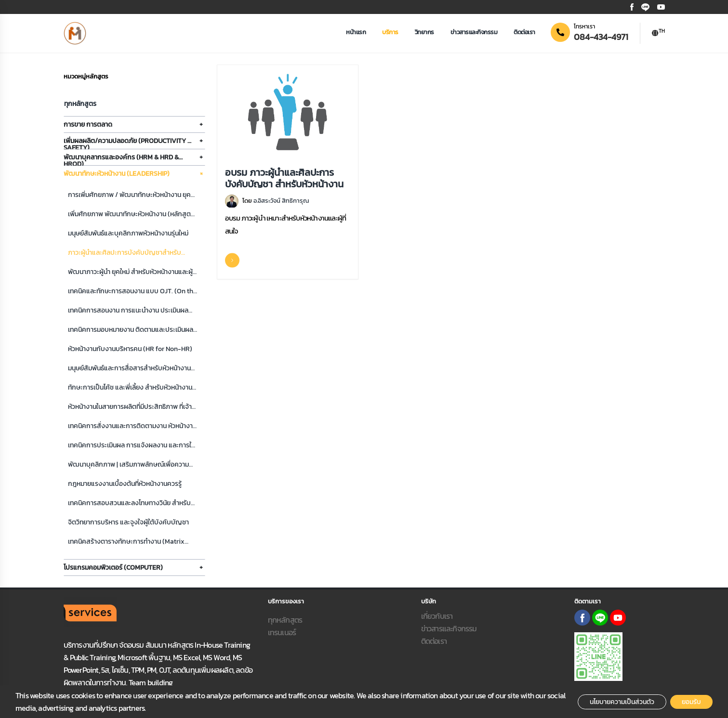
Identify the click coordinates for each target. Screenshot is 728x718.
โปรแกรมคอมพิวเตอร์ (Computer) (113, 568)
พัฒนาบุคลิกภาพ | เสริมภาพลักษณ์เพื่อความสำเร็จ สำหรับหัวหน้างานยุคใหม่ (128, 465)
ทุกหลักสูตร (80, 104)
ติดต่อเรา (524, 32)
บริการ (390, 32)
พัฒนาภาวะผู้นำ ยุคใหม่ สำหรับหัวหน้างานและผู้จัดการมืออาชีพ (130, 272)
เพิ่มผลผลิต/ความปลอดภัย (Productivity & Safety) (128, 143)
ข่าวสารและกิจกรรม (474, 32)
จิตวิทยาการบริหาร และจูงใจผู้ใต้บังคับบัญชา (128, 522)
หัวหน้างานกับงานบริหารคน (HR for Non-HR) (130, 349)
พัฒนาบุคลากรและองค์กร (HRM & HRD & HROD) (121, 159)
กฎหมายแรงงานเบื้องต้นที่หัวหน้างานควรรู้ (125, 484)
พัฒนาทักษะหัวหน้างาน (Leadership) (117, 174)
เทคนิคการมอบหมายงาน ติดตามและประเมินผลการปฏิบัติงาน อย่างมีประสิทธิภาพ (131, 330)
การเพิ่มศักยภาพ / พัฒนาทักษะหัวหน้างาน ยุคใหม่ (129, 195)
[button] (658, 33)
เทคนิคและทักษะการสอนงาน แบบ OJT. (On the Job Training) (132, 292)
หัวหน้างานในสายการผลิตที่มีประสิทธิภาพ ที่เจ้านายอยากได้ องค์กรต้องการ (130, 407)
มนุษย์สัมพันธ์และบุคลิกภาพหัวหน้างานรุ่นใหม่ (128, 233)
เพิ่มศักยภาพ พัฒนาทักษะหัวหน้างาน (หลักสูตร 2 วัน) (131, 215)
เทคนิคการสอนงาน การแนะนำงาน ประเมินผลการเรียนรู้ (128, 311)
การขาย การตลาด (88, 124)
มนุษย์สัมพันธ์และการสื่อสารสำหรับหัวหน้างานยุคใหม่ (129, 369)
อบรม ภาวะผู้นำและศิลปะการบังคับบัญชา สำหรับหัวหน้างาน (284, 177)
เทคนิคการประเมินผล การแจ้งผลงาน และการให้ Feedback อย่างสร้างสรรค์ (132, 446)
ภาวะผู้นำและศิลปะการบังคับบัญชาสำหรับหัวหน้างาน (125, 253)
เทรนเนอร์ (282, 632)
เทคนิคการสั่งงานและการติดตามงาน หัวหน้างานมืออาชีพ (132, 426)
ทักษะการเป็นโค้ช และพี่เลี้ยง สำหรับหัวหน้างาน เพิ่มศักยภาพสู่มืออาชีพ (130, 388)
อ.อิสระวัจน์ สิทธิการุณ (281, 201)
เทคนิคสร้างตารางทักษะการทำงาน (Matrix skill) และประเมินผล (126, 542)
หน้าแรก (356, 32)
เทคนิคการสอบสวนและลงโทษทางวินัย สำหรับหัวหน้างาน (129, 503)
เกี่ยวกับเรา (437, 616)
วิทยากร (424, 32)
